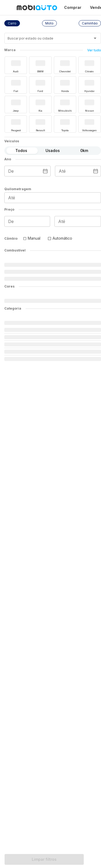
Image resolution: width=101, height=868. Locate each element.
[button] (12, 23)
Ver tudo (94, 50)
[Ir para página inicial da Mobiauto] (37, 8)
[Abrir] (95, 38)
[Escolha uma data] (45, 171)
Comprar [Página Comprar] (73, 7)
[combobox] (46, 40)
